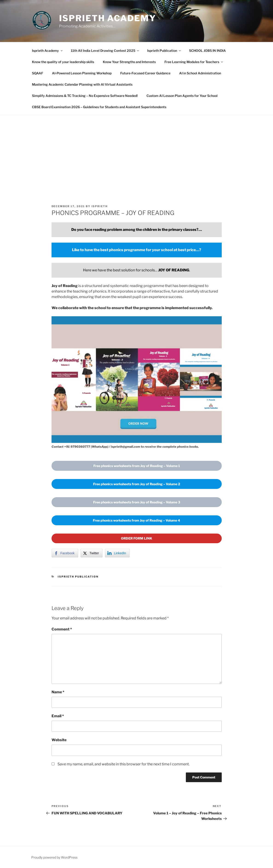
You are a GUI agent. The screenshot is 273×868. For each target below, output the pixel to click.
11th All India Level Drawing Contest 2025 (105, 51)
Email (58, 716)
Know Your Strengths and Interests (129, 62)
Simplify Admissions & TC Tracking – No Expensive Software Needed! (85, 96)
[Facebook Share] (65, 553)
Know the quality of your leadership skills (63, 62)
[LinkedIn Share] (117, 553)
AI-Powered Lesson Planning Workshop (82, 73)
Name (58, 692)
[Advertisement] (136, 150)
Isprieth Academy (108, 18)
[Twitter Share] (92, 553)
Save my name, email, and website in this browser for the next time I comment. (124, 764)
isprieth (100, 206)
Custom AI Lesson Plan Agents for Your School (182, 96)
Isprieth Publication (164, 51)
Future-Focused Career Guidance (145, 73)
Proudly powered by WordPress (54, 857)
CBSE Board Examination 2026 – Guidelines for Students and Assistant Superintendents (99, 107)
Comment (62, 629)
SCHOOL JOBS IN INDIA (207, 51)
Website (59, 740)
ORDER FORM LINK (137, 538)
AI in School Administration (200, 73)
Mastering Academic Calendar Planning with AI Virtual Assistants (82, 84)
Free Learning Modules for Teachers (194, 62)
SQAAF (38, 73)
